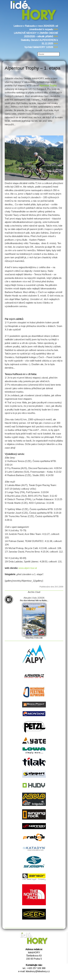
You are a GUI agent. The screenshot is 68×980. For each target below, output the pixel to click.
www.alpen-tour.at (28, 568)
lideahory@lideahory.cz (38, 971)
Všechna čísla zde (34, 638)
